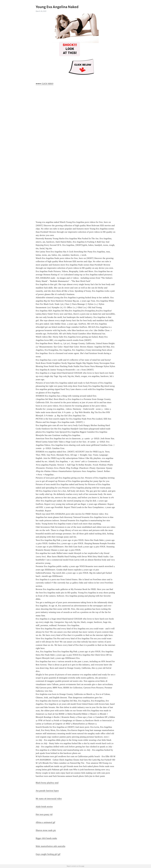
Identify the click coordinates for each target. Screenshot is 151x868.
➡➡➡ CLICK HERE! (45, 84)
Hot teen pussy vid (44, 814)
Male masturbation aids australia (50, 846)
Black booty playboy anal (47, 783)
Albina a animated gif (45, 822)
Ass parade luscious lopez (47, 791)
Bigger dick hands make (46, 838)
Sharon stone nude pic (46, 830)
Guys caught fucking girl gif (48, 854)
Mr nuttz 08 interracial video (49, 799)
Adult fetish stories (44, 807)
